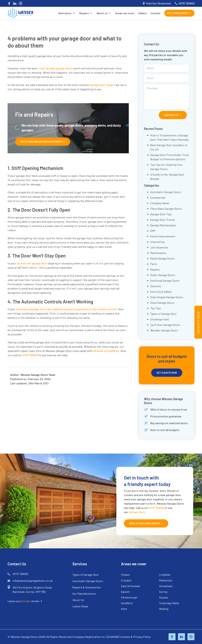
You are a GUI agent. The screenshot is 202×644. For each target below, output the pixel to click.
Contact (156, 13)
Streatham (166, 586)
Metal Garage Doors (162, 258)
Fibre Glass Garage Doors (166, 209)
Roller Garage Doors (163, 275)
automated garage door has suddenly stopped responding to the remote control (66, 309)
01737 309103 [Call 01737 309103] (185, 3)
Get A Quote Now (167, 373)
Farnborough (129, 597)
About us (102, 13)
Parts (154, 264)
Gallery (143, 13)
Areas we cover (125, 13)
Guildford (127, 603)
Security (156, 286)
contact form (137, 512)
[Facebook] (9, 3)
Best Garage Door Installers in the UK (169, 147)
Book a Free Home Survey (146, 523)
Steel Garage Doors (162, 303)
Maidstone (166, 580)
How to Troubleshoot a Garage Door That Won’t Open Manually (169, 137)
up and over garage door (32, 263)
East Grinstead (130, 586)
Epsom (125, 592)
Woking (164, 609)
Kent (124, 609)
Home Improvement (163, 236)
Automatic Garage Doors (166, 192)
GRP (153, 231)
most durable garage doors (56, 68)
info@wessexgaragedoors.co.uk (33, 581)
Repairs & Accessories (87, 587)
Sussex (164, 597)
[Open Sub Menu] (74, 13)
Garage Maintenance (163, 225)
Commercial (158, 198)
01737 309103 (156, 508)
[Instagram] (21, 3)
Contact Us (173, 115)
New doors (65, 13)
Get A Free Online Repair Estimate (43, 142)
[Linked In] (15, 3)
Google (26, 601)
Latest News (80, 606)
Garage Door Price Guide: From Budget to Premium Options (170, 157)
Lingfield (165, 575)
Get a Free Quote (179, 13)
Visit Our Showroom (157, 3)
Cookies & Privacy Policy (135, 637)
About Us (78, 600)
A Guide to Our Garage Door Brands (167, 177)
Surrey (163, 592)
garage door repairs (103, 85)
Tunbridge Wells (169, 603)
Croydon (126, 580)
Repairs (84, 13)
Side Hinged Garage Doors (167, 297)
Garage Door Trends (163, 220)
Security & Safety (161, 292)
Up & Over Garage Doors (165, 325)
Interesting (157, 242)
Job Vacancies (159, 247)
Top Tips (156, 308)
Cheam (125, 575)
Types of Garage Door (163, 314)
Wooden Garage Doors (164, 330)
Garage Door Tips (161, 214)
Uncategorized (159, 319)
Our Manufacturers (84, 594)
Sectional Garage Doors (165, 281)
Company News (160, 203)
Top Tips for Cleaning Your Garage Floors (166, 167)
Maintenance (158, 253)
